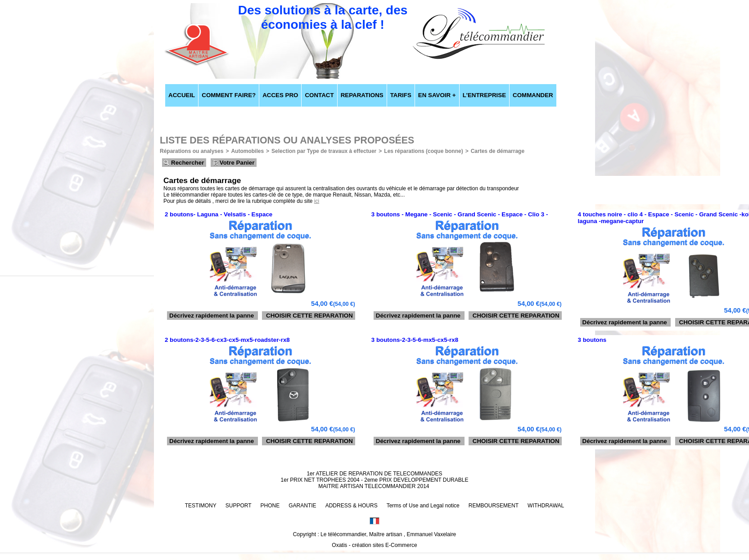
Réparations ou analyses (192, 151)
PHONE (270, 506)
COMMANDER (533, 95)
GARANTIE (302, 506)
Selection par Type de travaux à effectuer (324, 151)
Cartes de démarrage (498, 151)
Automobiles (247, 151)
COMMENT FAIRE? (229, 95)
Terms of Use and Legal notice (423, 506)
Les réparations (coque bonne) (423, 151)
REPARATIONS (362, 95)
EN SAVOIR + (437, 95)
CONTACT (319, 95)
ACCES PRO (280, 95)
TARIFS (401, 95)
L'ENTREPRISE (484, 95)
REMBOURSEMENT (494, 506)
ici (317, 201)
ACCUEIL (182, 95)
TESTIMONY (201, 506)
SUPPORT (239, 506)
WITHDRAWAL (546, 506)
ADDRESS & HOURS (352, 506)
